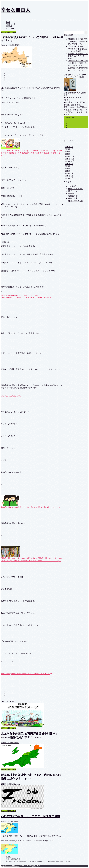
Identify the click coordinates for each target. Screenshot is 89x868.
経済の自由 (73, 198)
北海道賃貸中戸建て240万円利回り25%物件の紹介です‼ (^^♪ (78, 63)
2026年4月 (69, 147)
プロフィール (10, 24)
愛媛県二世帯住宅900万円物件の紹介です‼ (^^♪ (78, 56)
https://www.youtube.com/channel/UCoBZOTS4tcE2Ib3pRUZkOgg (26, 674)
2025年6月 (69, 171)
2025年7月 (69, 169)
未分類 (71, 194)
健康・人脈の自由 (76, 189)
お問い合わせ (10, 28)
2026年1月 (69, 154)
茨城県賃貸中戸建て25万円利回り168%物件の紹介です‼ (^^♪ (78, 42)
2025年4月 (69, 176)
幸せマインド (74, 191)
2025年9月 (69, 164)
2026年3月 (69, 149)
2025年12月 (70, 156)
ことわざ (72, 186)
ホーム (8, 22)
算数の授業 (73, 196)
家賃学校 (9, 26)
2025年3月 (69, 178)
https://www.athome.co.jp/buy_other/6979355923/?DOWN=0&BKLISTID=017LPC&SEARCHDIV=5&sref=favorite (26, 296)
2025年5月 (69, 173)
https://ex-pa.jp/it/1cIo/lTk (11, 396)
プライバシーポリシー (10, 866)
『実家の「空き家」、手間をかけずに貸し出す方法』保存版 (78, 49)
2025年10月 (70, 161)
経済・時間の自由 (8, 32)
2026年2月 (69, 152)
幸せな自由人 (16, 10)
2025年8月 (69, 166)
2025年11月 (69, 159)
